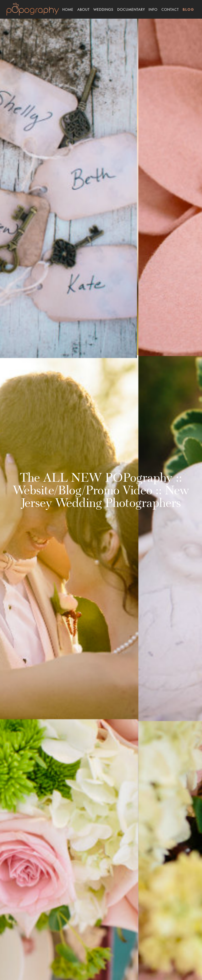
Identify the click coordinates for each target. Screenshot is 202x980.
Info (153, 9)
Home (68, 9)
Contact (170, 9)
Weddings (103, 9)
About (84, 9)
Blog (188, 10)
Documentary (131, 9)
